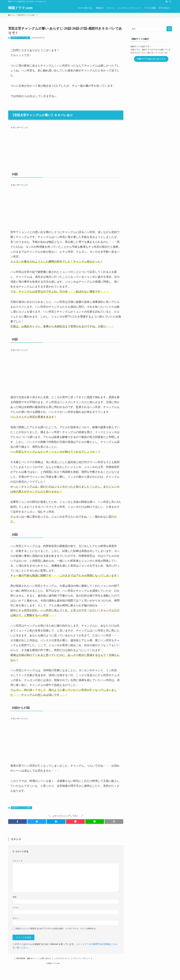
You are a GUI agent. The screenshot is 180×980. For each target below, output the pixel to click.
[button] (18, 822)
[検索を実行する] (169, 29)
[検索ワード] (151, 29)
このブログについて (62, 958)
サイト (15, 918)
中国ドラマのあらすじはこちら (151, 59)
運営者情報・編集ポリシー (27, 958)
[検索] (170, 1)
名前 (14, 897)
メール (15, 908)
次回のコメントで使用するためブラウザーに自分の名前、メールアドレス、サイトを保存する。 (56, 928)
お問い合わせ (46, 958)
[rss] (167, 1)
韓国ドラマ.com (20, 8)
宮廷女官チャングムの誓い (20, 38)
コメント (18, 861)
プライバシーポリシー (81, 958)
